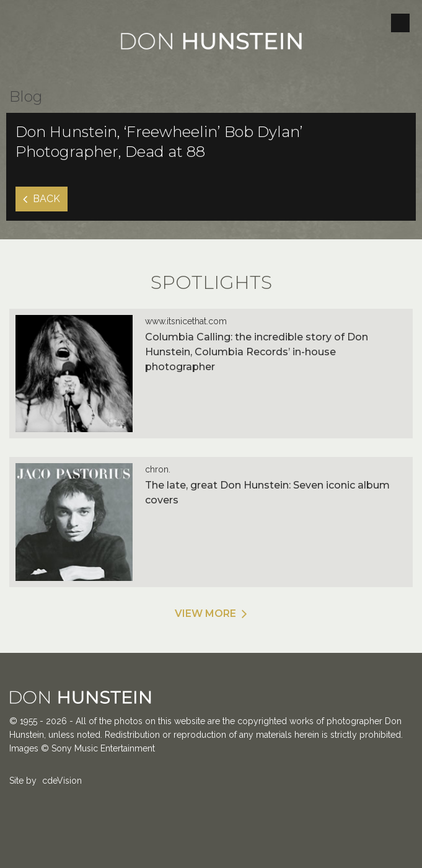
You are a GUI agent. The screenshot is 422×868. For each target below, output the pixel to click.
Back (46, 199)
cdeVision (62, 781)
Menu (400, 23)
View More (205, 613)
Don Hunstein (211, 43)
